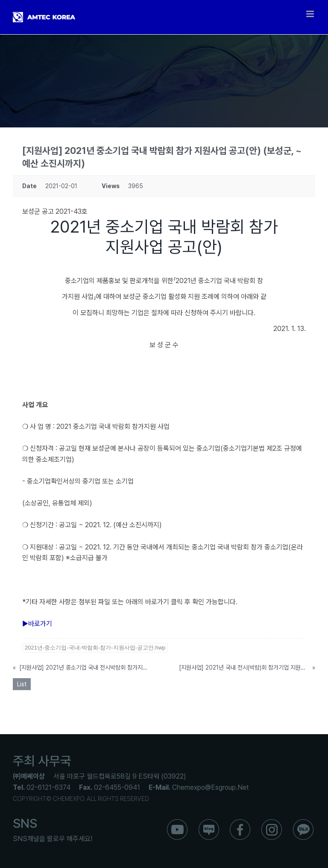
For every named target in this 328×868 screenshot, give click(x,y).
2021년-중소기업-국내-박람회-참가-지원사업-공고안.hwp (95, 648)
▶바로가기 (37, 624)
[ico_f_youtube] (177, 822)
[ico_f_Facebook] (240, 822)
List (22, 684)
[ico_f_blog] (209, 822)
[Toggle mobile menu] (311, 14)
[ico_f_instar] (272, 822)
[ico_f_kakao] (303, 822)
